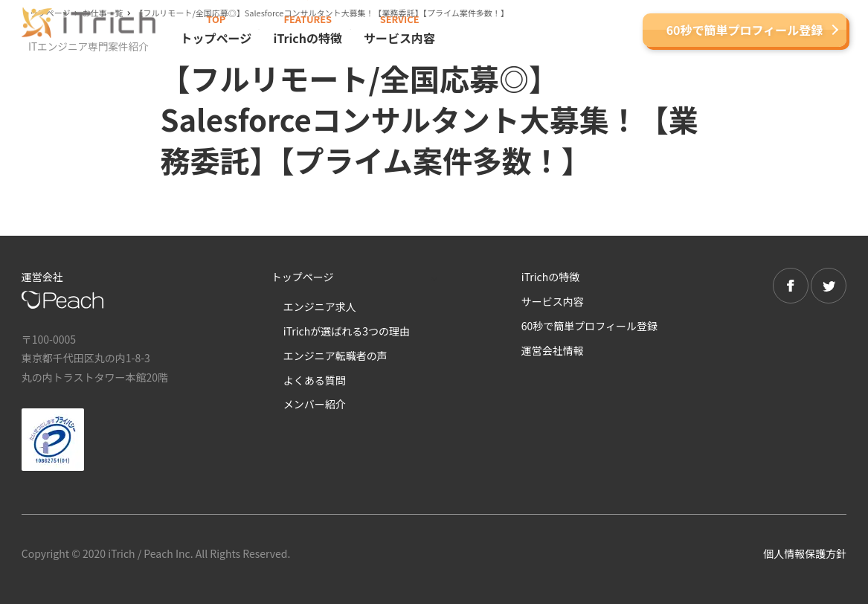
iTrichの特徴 (550, 277)
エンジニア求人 (320, 306)
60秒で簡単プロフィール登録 (745, 30)
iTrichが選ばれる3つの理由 (347, 331)
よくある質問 (315, 380)
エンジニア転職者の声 (335, 356)
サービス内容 (553, 301)
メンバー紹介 (315, 404)
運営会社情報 (553, 350)
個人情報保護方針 (805, 553)
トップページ (303, 277)
